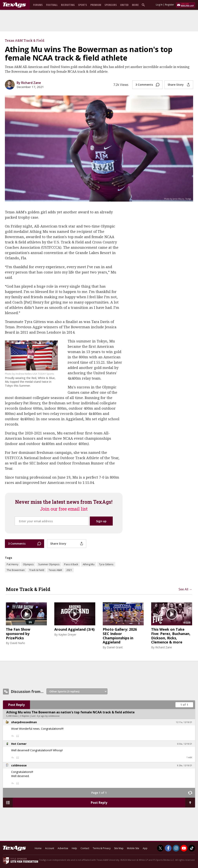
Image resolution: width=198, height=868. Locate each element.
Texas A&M (55, 570)
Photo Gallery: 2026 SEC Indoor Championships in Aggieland (120, 636)
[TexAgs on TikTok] (192, 848)
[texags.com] (14, 5)
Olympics (28, 564)
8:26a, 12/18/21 (185, 765)
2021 (69, 570)
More (135, 5)
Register (170, 5)
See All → (185, 589)
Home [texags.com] (38, 848)
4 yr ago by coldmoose (48, 716)
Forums (38, 5)
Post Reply (16, 705)
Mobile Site (133, 848)
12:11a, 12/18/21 (184, 722)
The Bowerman (16, 570)
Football (52, 5)
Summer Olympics (49, 564)
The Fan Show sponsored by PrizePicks (18, 634)
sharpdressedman (24, 722)
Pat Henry (13, 564)
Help (74, 848)
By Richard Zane (29, 83)
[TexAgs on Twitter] (160, 848)
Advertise (63, 848)
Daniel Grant (115, 647)
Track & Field (37, 570)
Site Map (119, 848)
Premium (96, 5)
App (145, 848)
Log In (159, 5)
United (124, 5)
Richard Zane (164, 647)
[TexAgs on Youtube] (184, 848)
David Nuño (18, 643)
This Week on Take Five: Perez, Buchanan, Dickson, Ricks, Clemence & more (171, 636)
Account (50, 848)
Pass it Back (71, 564)
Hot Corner (19, 744)
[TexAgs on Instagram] (176, 848)
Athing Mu (89, 564)
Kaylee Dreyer (67, 634)
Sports (83, 5)
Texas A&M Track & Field (25, 40)
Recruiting (68, 5)
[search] (144, 5)
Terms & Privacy (102, 848)
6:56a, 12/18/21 (185, 744)
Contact (85, 848)
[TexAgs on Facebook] (168, 848)
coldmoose (19, 765)
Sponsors (111, 5)
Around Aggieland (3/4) (74, 629)
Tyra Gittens (106, 564)
